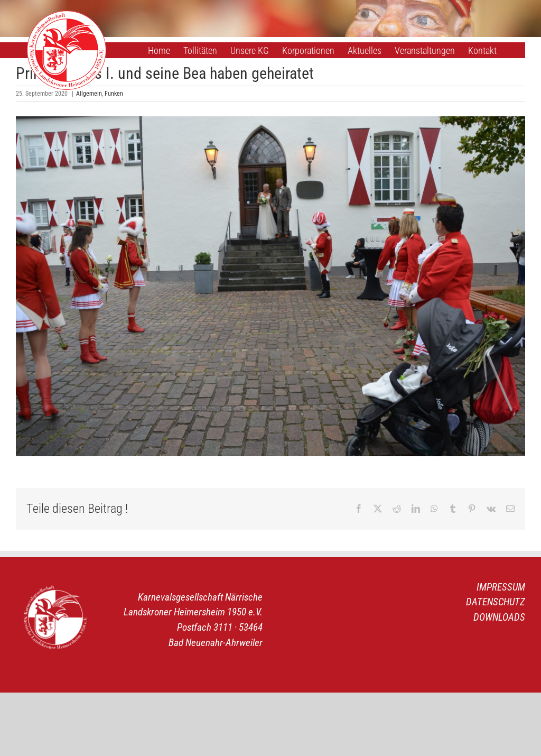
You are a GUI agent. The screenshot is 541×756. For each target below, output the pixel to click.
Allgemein (89, 94)
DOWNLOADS (499, 617)
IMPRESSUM (501, 587)
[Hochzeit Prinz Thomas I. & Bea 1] (270, 286)
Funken (114, 94)
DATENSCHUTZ (496, 602)
